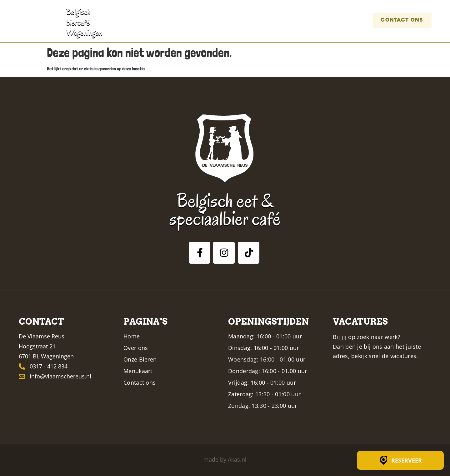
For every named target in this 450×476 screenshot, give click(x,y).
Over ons (205, 20)
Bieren (241, 20)
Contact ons (397, 20)
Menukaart (284, 20)
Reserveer (400, 460)
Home (171, 20)
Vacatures (337, 20)
